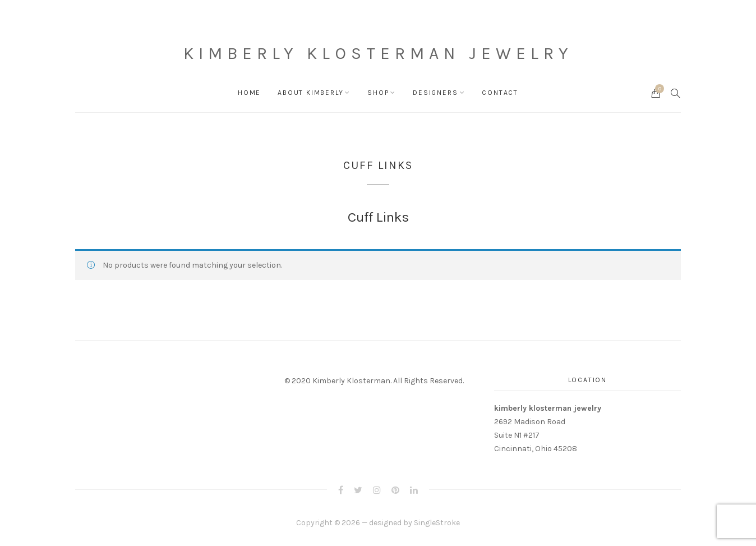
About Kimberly (310, 93)
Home (249, 93)
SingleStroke (437, 523)
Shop (378, 93)
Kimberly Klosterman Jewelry (378, 53)
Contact (500, 93)
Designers (435, 93)
